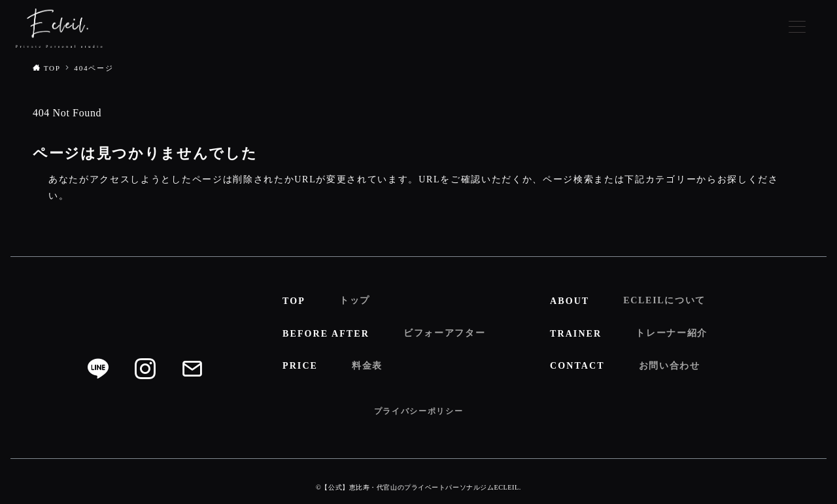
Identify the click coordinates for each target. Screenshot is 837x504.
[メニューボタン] (797, 28)
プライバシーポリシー (419, 411)
